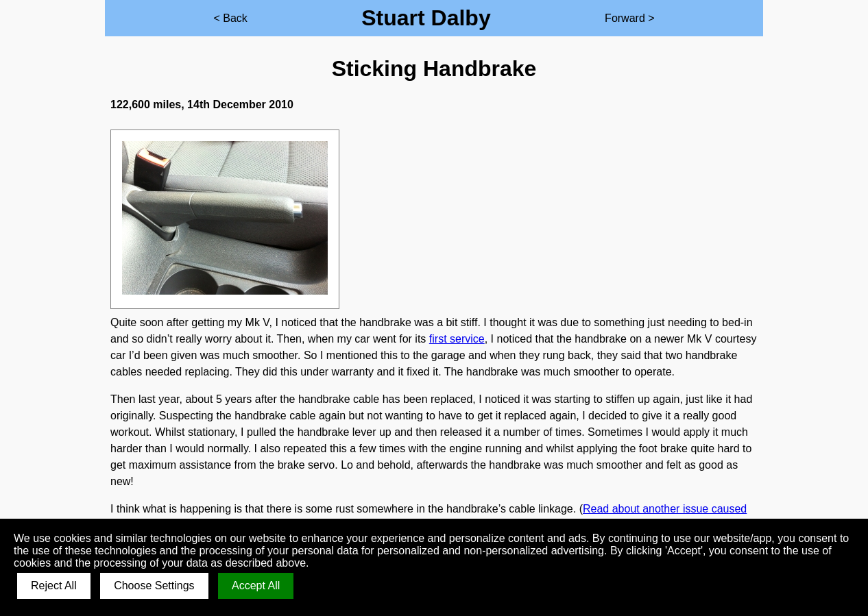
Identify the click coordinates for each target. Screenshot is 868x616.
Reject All (54, 586)
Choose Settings (154, 586)
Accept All (256, 586)
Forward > (629, 18)
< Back (230, 18)
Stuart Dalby (426, 18)
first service (457, 339)
